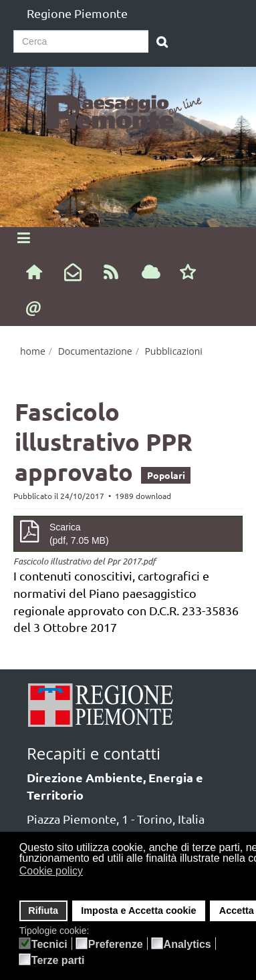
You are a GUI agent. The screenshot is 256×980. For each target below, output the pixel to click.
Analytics (187, 945)
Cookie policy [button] (51, 871)
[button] (92, 872)
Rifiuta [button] (43, 911)
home (33, 351)
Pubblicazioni (173, 351)
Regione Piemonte (77, 13)
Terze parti (58, 961)
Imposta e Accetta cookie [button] (138, 911)
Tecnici (49, 945)
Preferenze (116, 945)
